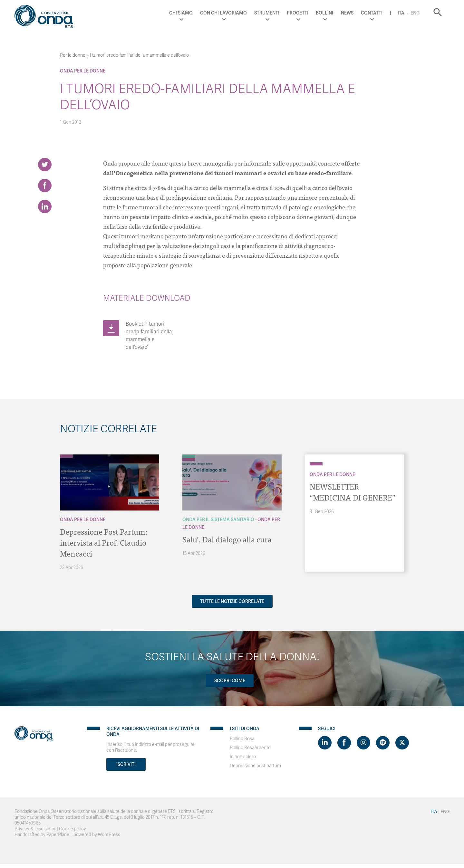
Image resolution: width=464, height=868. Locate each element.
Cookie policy (72, 829)
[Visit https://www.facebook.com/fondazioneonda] (344, 743)
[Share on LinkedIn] (45, 206)
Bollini (324, 13)
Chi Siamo (181, 13)
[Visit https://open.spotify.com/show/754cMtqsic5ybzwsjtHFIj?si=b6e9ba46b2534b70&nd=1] (383, 743)
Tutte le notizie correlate (232, 601)
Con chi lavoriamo (223, 13)
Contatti (372, 13)
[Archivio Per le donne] (66, 456)
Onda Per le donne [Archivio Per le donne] (83, 71)
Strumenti (267, 13)
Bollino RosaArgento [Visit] (250, 748)
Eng (415, 13)
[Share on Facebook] (45, 186)
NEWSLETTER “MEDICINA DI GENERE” (353, 492)
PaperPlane (58, 835)
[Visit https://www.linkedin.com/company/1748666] (325, 743)
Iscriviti (126, 764)
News (347, 13)
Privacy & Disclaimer (35, 829)
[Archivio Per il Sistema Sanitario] (189, 456)
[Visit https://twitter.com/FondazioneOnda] (402, 743)
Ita (401, 13)
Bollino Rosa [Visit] (242, 739)
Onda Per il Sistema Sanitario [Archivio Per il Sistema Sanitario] (218, 520)
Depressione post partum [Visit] (255, 766)
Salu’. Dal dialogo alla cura (227, 539)
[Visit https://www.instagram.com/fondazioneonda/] (363, 743)
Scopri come (230, 681)
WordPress (109, 835)
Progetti (298, 13)
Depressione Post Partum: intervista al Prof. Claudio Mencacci (104, 542)
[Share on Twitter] (45, 165)
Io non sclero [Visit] (243, 757)
